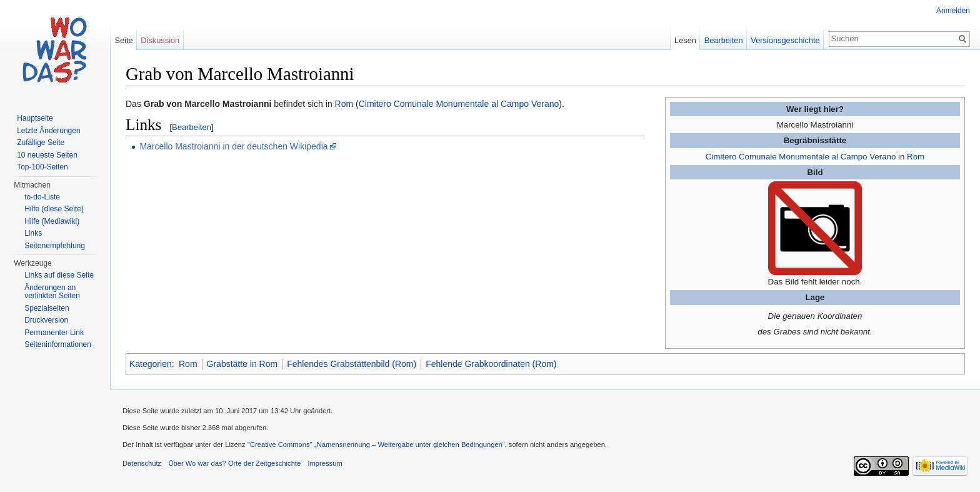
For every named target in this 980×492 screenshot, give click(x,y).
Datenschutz (142, 463)
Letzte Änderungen (48, 131)
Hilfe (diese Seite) (54, 209)
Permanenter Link (54, 333)
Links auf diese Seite (59, 275)
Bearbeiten (192, 127)
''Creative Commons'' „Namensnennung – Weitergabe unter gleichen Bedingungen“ (376, 444)
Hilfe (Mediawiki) (52, 221)
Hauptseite (35, 118)
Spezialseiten (47, 308)
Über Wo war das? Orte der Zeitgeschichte (234, 463)
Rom (916, 157)
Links (33, 233)
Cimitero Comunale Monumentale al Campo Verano (801, 157)
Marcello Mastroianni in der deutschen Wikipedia (233, 146)
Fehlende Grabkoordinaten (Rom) (491, 364)
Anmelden (953, 11)
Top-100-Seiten (42, 167)
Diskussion (160, 40)
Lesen (685, 40)
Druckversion (46, 320)
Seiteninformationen (58, 344)
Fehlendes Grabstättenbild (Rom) (352, 364)
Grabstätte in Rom (242, 364)
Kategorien (151, 364)
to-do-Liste (42, 197)
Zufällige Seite (41, 143)
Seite (123, 40)
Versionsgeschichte (785, 40)
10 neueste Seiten (47, 155)
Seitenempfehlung (55, 246)
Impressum (325, 463)
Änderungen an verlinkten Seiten (52, 292)
